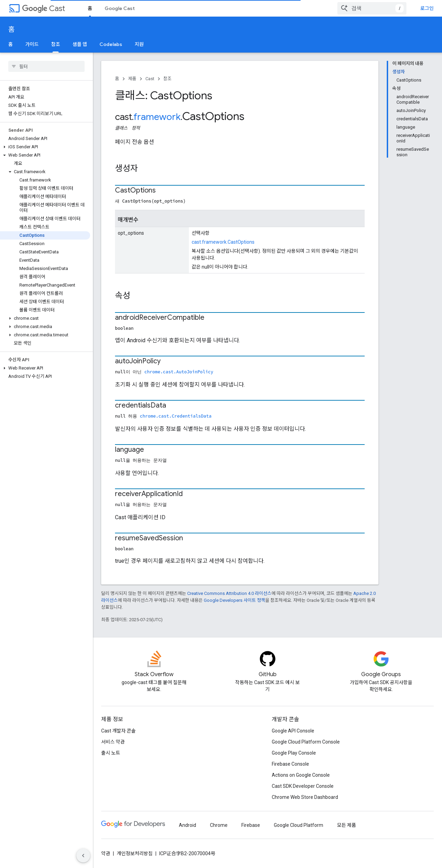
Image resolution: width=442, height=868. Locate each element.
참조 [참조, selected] (56, 44)
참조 (167, 79)
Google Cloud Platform (299, 825)
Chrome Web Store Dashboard (305, 797)
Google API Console (293, 731)
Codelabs (111, 44)
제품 (132, 79)
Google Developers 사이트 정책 (234, 600)
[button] (45, 147)
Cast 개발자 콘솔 (118, 731)
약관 (106, 853)
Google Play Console (294, 753)
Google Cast (120, 8)
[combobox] (372, 8)
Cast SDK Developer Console (303, 786)
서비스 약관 (113, 742)
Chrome (219, 825)
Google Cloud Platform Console (306, 742)
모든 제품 (347, 825)
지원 (139, 44)
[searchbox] (46, 66)
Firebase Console (290, 764)
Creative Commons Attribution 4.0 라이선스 (229, 593)
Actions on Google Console (301, 775)
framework (157, 117)
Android (188, 825)
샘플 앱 (80, 44)
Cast (44, 8)
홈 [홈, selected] (90, 8)
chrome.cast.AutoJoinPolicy (179, 372)
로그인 (427, 8)
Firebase (251, 825)
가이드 (32, 44)
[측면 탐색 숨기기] (83, 856)
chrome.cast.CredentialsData (176, 416)
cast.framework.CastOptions (223, 242)
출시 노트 (111, 753)
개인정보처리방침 (135, 853)
